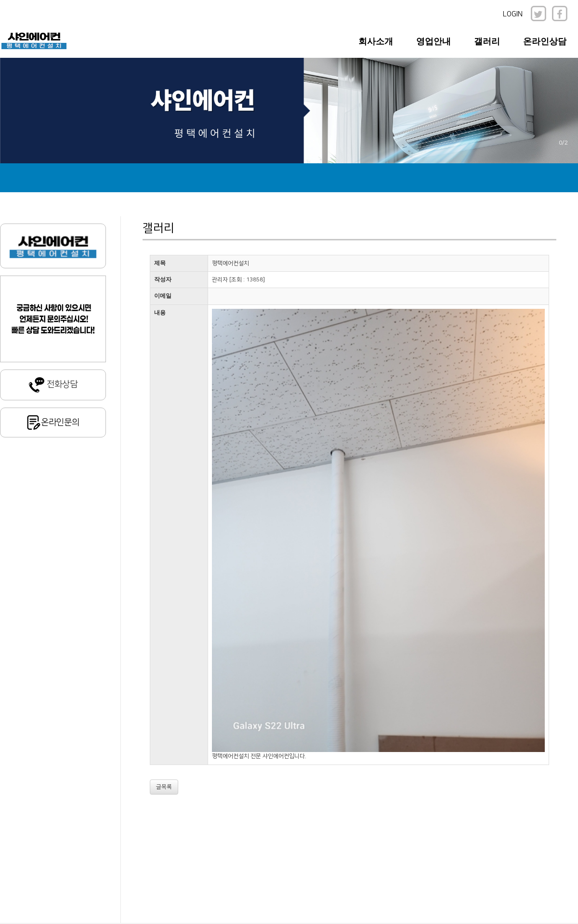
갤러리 (487, 41)
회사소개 (376, 41)
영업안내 (433, 41)
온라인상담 (545, 41)
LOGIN (513, 14)
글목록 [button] (164, 787)
